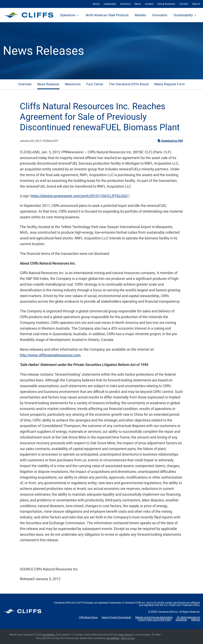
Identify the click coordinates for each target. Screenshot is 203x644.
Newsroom (73, 84)
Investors (125, 4)
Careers (149, 4)
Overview (25, 84)
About (96, 4)
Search (196, 4)
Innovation (160, 15)
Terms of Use (127, 638)
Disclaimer (181, 620)
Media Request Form (170, 84)
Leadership (110, 4)
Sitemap (196, 620)
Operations (68, 15)
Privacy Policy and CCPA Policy (155, 620)
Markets (140, 15)
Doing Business (166, 4)
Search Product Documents (116, 617)
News (138, 4)
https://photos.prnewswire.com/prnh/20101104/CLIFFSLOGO (79, 196)
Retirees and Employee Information (154, 617)
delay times (125, 635)
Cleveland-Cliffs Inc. (168, 612)
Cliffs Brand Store (88, 617)
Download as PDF (170, 141)
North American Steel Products (107, 15)
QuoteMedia (49, 635)
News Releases (48, 84)
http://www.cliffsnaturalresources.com (50, 355)
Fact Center (95, 84)
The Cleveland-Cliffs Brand (129, 84)
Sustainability (183, 15)
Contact (184, 4)
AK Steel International (188, 617)
